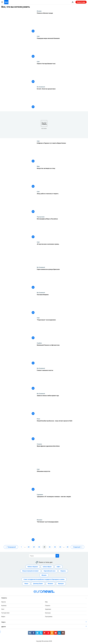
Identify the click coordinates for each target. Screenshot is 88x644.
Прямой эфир (81, 2)
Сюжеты (4, 598)
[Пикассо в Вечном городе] (62, 23)
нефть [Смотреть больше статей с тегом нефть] (58, 567)
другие (4, 627)
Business (4, 606)
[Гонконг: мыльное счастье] (62, 380)
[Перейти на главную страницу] (6, 2)
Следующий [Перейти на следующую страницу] (77, 547)
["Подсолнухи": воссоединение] (62, 330)
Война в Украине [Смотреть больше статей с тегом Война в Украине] (33, 567)
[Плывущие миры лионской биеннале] (62, 48)
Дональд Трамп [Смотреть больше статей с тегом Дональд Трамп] (38, 584)
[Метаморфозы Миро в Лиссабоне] (62, 229)
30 (39, 547)
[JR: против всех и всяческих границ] (62, 254)
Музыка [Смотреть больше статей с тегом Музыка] (44, 575)
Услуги (3, 622)
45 (68, 547)
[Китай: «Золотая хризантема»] (62, 99)
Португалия (41, 217)
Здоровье (48, 609)
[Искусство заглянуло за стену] (62, 178)
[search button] (57, 556)
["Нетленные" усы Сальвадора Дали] (62, 532)
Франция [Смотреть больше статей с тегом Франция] (61, 584)
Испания (39, 520)
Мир (38, 166)
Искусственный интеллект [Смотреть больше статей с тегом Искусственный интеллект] (31, 571)
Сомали (39, 444)
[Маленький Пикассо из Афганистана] (62, 355)
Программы (49, 617)
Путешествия (5, 613)
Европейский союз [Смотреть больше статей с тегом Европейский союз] (50, 571)
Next (3, 609)
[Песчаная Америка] (62, 304)
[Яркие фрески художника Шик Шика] (62, 456)
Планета (48, 606)
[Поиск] (44, 556)
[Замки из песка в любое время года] (62, 405)
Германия (40, 494)
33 (55, 547)
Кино (38, 419)
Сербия (39, 343)
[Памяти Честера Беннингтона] (62, 73)
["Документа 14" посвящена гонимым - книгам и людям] (62, 506)
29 (34, 547)
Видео (3, 617)
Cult (38, 36)
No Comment (41, 87)
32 (50, 547)
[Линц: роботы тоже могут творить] (62, 203)
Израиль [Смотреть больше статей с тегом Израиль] (63, 571)
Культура (48, 613)
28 (29, 547)
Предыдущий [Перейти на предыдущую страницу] (12, 547)
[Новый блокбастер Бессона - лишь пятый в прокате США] (62, 431)
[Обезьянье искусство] (62, 481)
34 (60, 547)
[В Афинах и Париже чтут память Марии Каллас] (62, 153)
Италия (39, 11)
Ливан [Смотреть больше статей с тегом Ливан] (26, 584)
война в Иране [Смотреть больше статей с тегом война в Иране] (47, 567)
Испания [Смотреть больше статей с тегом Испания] (50, 584)
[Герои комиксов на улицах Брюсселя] (62, 279)
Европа (4, 602)
